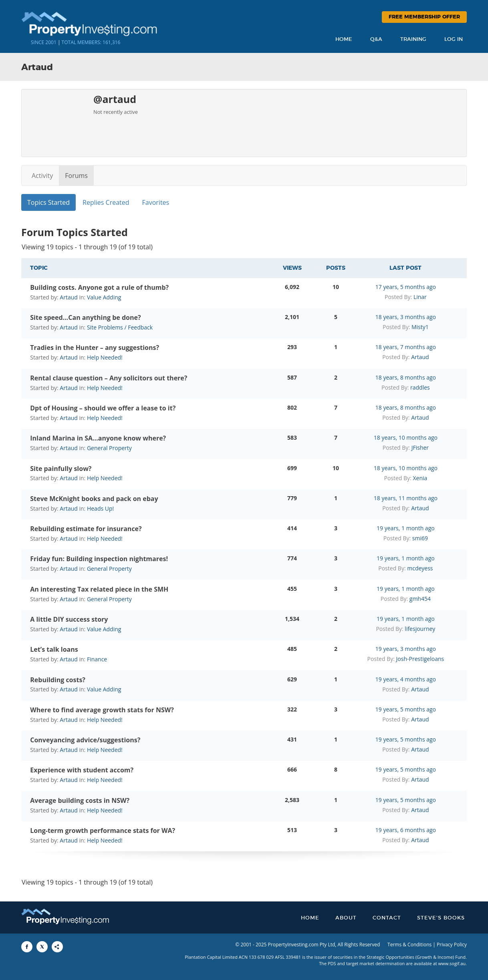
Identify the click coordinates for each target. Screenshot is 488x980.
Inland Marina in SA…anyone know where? (98, 438)
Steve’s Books (441, 918)
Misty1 (420, 327)
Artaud (69, 297)
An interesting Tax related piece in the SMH (99, 589)
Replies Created (106, 202)
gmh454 (420, 599)
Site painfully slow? (61, 469)
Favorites (156, 202)
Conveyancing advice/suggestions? (85, 740)
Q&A (376, 39)
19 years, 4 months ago (406, 679)
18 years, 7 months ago (406, 347)
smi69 (420, 538)
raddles (420, 387)
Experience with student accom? (82, 770)
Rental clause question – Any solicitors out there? (109, 378)
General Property (109, 448)
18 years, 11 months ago (406, 498)
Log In (454, 39)
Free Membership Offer (424, 17)
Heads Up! (100, 508)
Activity (42, 176)
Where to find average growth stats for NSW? (102, 710)
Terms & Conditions (409, 945)
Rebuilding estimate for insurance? (86, 529)
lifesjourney (420, 629)
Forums (76, 176)
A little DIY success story (69, 619)
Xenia (420, 478)
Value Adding (104, 297)
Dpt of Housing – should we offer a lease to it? (103, 408)
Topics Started (48, 202)
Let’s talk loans (54, 649)
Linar (420, 297)
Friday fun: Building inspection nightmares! (99, 559)
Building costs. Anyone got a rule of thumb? (99, 287)
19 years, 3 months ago (406, 649)
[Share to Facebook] (27, 947)
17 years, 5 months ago (406, 287)
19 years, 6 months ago (406, 830)
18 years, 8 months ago (406, 377)
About (346, 918)
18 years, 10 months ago (406, 437)
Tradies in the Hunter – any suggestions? (95, 348)
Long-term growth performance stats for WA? (103, 830)
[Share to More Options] (57, 947)
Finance (97, 659)
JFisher (420, 448)
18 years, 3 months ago (406, 317)
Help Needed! (105, 357)
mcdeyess (420, 568)
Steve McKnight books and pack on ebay (94, 499)
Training (413, 39)
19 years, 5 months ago (406, 709)
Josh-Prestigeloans (420, 659)
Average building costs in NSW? (80, 800)
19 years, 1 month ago (406, 528)
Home (344, 39)
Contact (387, 918)
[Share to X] (42, 947)
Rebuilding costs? (58, 680)
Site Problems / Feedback (120, 327)
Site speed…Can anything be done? (85, 317)
